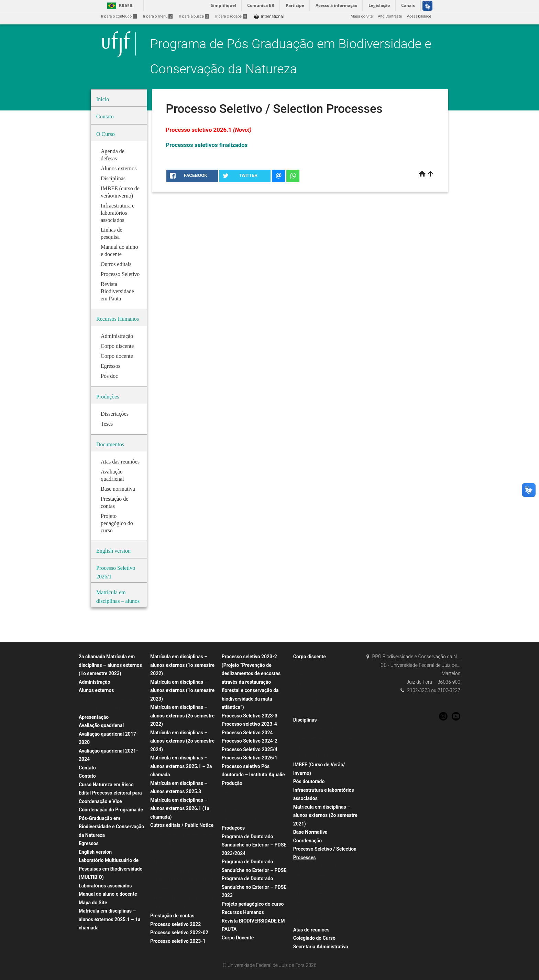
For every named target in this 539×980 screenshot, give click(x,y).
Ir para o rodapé (231, 16)
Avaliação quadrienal (101, 725)
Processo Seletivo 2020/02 (320, 912)
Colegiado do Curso (314, 938)
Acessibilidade (419, 16)
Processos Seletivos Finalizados (324, 903)
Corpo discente (310, 657)
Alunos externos (96, 690)
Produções (233, 828)
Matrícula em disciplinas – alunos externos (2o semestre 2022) (182, 716)
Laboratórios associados (105, 886)
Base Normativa (310, 832)
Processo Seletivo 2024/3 (319, 876)
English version (95, 852)
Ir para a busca (194, 16)
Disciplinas (305, 720)
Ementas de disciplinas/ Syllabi (323, 747)
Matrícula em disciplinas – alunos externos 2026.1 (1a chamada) (180, 808)
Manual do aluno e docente (108, 894)
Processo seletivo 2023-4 (249, 724)
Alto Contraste (390, 16)
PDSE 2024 (163, 853)
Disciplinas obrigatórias (317, 756)
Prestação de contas (172, 916)
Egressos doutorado (314, 711)
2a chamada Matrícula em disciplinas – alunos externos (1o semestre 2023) (110, 665)
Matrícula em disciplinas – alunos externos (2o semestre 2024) (182, 741)
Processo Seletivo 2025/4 (250, 749)
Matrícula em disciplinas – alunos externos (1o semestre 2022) (182, 665)
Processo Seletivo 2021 (317, 866)
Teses (230, 801)
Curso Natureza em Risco (106, 785)
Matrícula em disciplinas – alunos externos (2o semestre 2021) (325, 815)
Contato (87, 768)
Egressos (89, 843)
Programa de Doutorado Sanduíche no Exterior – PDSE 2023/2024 (254, 845)
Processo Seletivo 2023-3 (250, 716)
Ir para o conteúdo (119, 16)
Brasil (119, 6)
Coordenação (307, 841)
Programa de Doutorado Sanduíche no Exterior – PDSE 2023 (254, 887)
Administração (95, 682)
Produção (232, 783)
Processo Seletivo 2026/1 (250, 758)
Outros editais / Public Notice (182, 825)
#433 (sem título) (311, 702)
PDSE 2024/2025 (168, 861)
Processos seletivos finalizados (207, 145)
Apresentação (94, 717)
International (269, 17)
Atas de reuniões (311, 930)
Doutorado (306, 666)
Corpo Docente (238, 938)
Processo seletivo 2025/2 (318, 894)
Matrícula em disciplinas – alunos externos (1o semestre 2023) (182, 690)
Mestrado (305, 675)
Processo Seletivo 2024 (247, 733)
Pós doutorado (309, 781)
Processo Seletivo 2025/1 (319, 885)
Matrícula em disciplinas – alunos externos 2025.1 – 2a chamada (181, 766)
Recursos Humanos (243, 912)
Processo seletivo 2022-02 (179, 933)
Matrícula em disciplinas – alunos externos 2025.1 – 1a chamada (110, 919)
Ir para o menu (158, 16)
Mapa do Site (362, 16)
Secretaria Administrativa (321, 947)
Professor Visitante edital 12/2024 (183, 871)
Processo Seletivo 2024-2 (250, 741)
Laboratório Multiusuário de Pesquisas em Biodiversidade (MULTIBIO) (111, 869)
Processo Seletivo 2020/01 (320, 921)
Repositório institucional (246, 819)
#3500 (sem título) (312, 693)
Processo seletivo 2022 (175, 924)
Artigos (231, 792)
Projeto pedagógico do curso (253, 904)
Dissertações (236, 810)
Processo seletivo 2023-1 (178, 941)
